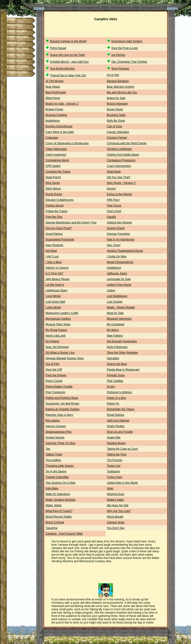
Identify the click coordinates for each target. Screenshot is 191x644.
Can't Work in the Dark (60, 132)
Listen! (111, 290)
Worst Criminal (55, 522)
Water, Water (54, 505)
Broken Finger (54, 109)
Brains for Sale (116, 98)
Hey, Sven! (114, 245)
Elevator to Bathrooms (60, 200)
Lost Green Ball (55, 302)
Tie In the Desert (56, 471)
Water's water (115, 500)
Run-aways (53, 421)
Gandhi (111, 217)
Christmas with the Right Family (127, 143)
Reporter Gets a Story (59, 415)
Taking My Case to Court (122, 449)
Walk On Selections (58, 494)
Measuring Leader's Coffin (62, 313)
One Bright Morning (62, 69)
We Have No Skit (118, 505)
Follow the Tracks (56, 211)
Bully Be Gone (116, 121)
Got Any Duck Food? (59, 228)
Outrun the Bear (117, 364)
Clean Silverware (56, 149)
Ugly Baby (52, 488)
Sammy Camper (56, 426)
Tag (48, 449)
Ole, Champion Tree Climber (129, 62)
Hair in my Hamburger (121, 239)
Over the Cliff (54, 370)
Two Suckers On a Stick (60, 483)
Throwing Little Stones (60, 466)
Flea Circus (114, 206)
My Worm (113, 330)
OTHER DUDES (17, 72)
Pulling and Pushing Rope (62, 398)
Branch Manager (117, 104)
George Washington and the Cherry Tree (71, 223)
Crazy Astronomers (119, 166)
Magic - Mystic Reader (121, 307)
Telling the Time (117, 454)
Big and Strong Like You (122, 92)
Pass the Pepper (56, 375)
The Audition (53, 460)
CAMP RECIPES (18, 49)
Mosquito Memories (119, 319)
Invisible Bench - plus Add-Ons (69, 62)
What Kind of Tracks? (59, 511)
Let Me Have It (55, 285)
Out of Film (52, 364)
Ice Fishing (118, 55)
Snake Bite (114, 438)
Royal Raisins (115, 415)
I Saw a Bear (54, 262)
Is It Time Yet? (54, 273)
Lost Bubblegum (117, 296)
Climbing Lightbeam (119, 149)
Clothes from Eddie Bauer (123, 155)
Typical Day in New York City (68, 75)
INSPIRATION (16, 43)
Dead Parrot (53, 177)
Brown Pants (115, 109)
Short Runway (120, 69)
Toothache (113, 471)
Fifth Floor (113, 200)
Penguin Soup (116, 375)
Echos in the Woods (119, 194)
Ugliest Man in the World (122, 483)
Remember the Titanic (121, 409)
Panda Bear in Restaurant (123, 370)
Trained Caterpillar (57, 477)
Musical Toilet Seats (58, 324)
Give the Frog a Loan (125, 48)
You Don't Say (116, 528)
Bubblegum (53, 121)
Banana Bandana (118, 81)
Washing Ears (116, 494)
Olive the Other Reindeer (122, 353)
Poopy (111, 387)
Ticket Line (114, 466)
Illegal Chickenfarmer (120, 262)
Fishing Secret (55, 206)
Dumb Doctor (54, 194)
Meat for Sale (115, 313)
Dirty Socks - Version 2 (121, 183)
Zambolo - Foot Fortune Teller (64, 534)
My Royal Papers (56, 330)
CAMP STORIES (18, 66)
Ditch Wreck (53, 189)
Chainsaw (52, 138)
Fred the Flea (54, 217)
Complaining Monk (57, 160)
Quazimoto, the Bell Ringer (62, 404)
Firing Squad (58, 48)
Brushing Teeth (116, 115)
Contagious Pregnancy (121, 160)
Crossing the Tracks (58, 172)
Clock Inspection (56, 155)
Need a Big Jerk (56, 336)
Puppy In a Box (116, 398)
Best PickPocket (56, 92)
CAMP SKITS (16, 55)
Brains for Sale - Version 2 (62, 104)
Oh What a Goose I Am (60, 353)
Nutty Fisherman (117, 347)
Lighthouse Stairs (56, 290)
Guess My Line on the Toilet (67, 55)
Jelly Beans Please (57, 279)
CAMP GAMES (17, 31)
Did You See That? (119, 177)
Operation (113, 358)
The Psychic (114, 460)
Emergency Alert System (127, 41)
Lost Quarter (115, 302)
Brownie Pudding (56, 115)
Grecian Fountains (118, 234)
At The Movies (54, 81)
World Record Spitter (59, 517)
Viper (110, 488)
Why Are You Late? (119, 511)
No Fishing (52, 341)
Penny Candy (54, 381)
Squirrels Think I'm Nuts (60, 443)
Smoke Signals (55, 438)
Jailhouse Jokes (117, 273)
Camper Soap (116, 522)
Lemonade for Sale (119, 279)
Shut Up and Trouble (120, 432)
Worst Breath (115, 517)
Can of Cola (114, 126)
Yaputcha (51, 528)
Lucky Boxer (53, 307)
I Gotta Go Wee (117, 256)
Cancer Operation (118, 132)
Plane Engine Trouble (59, 387)
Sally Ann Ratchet (118, 421)
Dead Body (114, 172)
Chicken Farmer (117, 138)
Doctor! (111, 189)
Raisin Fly (113, 404)
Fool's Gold (114, 211)
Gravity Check (116, 228)
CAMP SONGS (17, 61)
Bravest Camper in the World (68, 41)
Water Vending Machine (60, 500)
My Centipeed (116, 324)
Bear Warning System (120, 87)
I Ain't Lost (52, 256)
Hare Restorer (54, 245)
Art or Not (113, 75)
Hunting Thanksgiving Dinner (125, 251)
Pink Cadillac (115, 381)
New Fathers (115, 336)
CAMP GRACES (18, 37)
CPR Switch (53, 166)
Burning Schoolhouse (59, 126)
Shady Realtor (116, 426)
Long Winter (53, 296)
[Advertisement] (106, 30)
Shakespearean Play (59, 432)
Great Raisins (54, 234)
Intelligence (114, 268)
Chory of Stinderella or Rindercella (67, 143)
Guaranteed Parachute (60, 239)
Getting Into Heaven (119, 223)
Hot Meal (51, 251)
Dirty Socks (53, 183)
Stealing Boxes (116, 443)
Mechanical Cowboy (58, 319)
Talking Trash (54, 454)
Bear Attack (53, 87)
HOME (11, 19)
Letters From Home (119, 285)
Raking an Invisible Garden (62, 409)
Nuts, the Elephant (57, 347)
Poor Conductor (55, 392)
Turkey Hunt (114, 477)
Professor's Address (119, 392)
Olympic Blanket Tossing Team (65, 358)
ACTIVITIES (15, 25)
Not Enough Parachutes (122, 341)
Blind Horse (53, 98)
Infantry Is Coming (57, 268)
